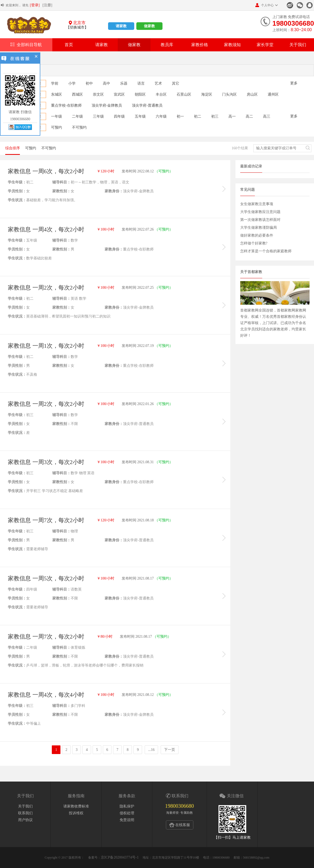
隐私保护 (127, 806)
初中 (89, 83)
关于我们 (298, 45)
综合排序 (13, 148)
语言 (141, 83)
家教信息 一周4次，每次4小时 (46, 695)
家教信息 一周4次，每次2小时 (46, 229)
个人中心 (265, 5)
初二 (198, 116)
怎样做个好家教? (254, 243)
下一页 (170, 750)
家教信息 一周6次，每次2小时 (46, 171)
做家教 (149, 26)
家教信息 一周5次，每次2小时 (46, 578)
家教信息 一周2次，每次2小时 (46, 288)
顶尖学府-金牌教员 (107, 105)
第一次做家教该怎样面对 (260, 220)
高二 (249, 116)
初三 (215, 116)
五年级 (140, 116)
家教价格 (200, 45)
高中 (106, 83)
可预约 (57, 127)
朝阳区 (140, 94)
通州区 (273, 94)
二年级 (77, 116)
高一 (232, 116)
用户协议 (25, 820)
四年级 (119, 116)
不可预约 (79, 127)
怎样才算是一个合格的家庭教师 (266, 251)
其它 (176, 83)
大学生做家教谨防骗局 (259, 228)
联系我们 (25, 813)
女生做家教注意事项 (257, 204)
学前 (55, 83)
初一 (180, 116)
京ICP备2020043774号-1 (120, 857)
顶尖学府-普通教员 (147, 105)
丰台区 (161, 94)
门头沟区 (229, 94)
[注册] (47, 5)
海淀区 (207, 94)
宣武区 (119, 94)
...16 (151, 750)
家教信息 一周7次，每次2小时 (46, 520)
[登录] (35, 5)
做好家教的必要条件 (257, 235)
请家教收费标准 (76, 806)
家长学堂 (265, 45)
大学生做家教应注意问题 (260, 212)
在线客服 (183, 825)
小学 (72, 83)
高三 (267, 116)
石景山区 (184, 94)
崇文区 (98, 94)
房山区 (252, 94)
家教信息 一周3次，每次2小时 (46, 462)
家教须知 (232, 45)
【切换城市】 (77, 27)
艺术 (158, 83)
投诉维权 (76, 813)
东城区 (57, 94)
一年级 (57, 116)
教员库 (167, 45)
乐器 (124, 83)
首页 (69, 45)
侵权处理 (127, 813)
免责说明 (127, 820)
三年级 (98, 116)
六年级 (161, 116)
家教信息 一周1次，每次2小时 (46, 346)
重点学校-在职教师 (66, 105)
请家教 (121, 26)
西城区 (77, 94)
